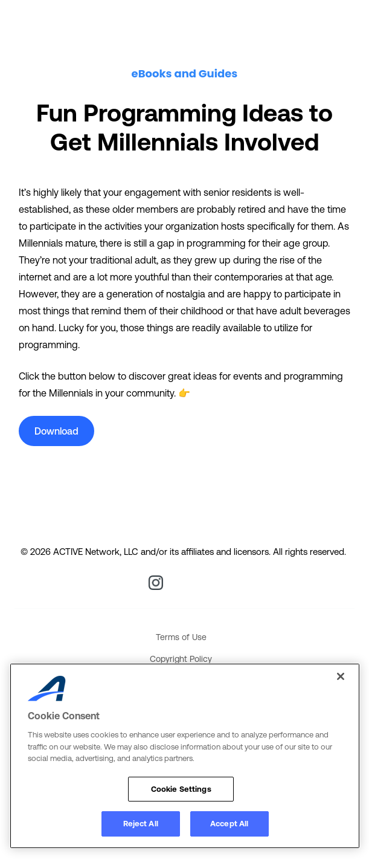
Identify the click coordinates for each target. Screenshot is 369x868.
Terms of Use (181, 637)
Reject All (141, 824)
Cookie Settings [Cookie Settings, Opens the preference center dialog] (181, 789)
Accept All (229, 824)
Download (56, 431)
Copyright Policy (181, 659)
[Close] (341, 676)
